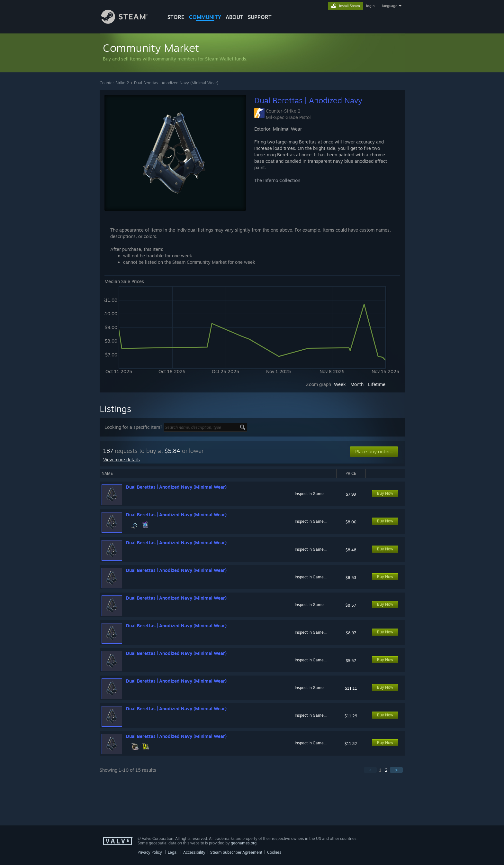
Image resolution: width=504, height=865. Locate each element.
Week (340, 384)
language (390, 6)
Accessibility (194, 852)
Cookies (274, 852)
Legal (173, 852)
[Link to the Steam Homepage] (129, 22)
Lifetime (377, 384)
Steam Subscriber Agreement (236, 852)
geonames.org (244, 843)
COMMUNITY (205, 17)
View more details (122, 460)
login (370, 6)
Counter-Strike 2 (114, 83)
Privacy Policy (150, 852)
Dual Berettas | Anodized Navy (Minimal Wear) (176, 83)
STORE (176, 17)
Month (357, 384)
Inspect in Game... (311, 494)
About (234, 17)
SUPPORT (260, 17)
